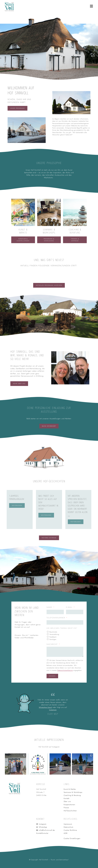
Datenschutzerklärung (65, 670)
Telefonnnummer (56, 618)
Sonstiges (53, 639)
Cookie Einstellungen (73, 838)
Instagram (53, 710)
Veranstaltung (54, 634)
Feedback (53, 637)
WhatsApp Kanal (45, 707)
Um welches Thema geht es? (62, 628)
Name (50, 607)
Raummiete (53, 632)
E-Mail (70, 607)
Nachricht (53, 644)
